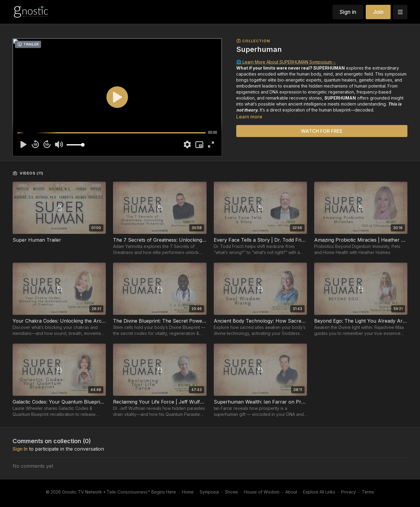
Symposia (209, 492)
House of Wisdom (262, 492)
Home (188, 492)
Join (378, 12)
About (291, 492)
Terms (368, 492)
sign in (20, 449)
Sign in (348, 12)
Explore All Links (319, 492)
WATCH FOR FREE (322, 131)
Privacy (349, 492)
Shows (231, 492)
